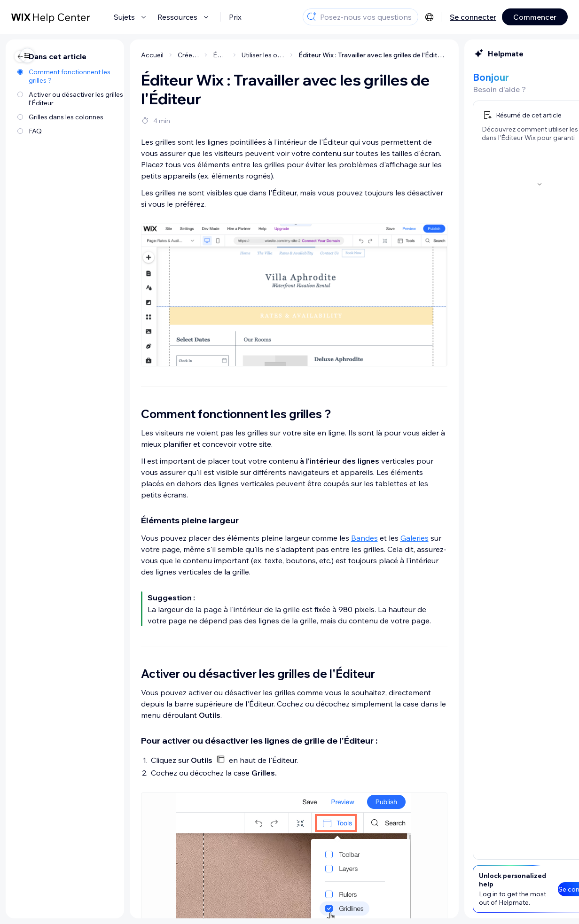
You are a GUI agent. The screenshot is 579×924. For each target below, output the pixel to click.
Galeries (344, 538)
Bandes (293, 538)
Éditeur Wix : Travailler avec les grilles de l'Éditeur (302, 55)
